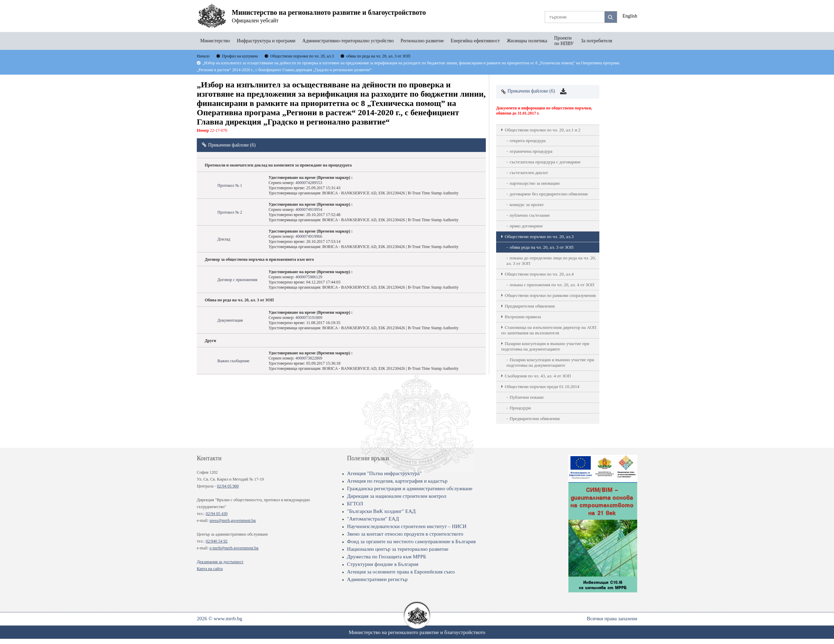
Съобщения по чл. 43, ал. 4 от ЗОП (538, 376)
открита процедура (528, 141)
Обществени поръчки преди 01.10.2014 (542, 387)
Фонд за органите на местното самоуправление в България (411, 541)
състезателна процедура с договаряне (545, 162)
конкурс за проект (527, 205)
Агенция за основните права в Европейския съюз (401, 572)
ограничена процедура (531, 151)
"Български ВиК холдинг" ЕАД (381, 511)
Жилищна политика (527, 41)
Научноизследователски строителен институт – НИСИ (407, 526)
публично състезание (530, 215)
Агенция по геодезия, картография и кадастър (397, 481)
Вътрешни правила (523, 317)
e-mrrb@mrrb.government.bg (234, 548)
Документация (230, 320)
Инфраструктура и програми (266, 41)
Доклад (224, 239)
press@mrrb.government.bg (233, 520)
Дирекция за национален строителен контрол (397, 496)
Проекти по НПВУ (564, 41)
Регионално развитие (422, 41)
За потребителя (596, 41)
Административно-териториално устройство (348, 41)
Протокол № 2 (230, 212)
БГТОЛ (355, 504)
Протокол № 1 (230, 185)
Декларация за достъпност (220, 562)
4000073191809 (309, 318)
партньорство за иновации (534, 183)
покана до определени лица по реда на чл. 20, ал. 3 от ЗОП (551, 261)
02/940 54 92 (217, 541)
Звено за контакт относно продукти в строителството (405, 534)
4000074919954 (309, 210)
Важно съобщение (233, 361)
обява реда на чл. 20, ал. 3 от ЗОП (542, 247)
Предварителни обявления (530, 306)
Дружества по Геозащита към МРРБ (387, 557)
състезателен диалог (529, 173)
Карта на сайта (210, 569)
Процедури (520, 408)
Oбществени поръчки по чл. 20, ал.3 (539, 237)
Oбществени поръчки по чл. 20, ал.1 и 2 (543, 130)
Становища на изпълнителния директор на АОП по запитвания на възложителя (549, 330)
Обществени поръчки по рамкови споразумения (550, 295)
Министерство (215, 41)
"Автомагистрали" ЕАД (373, 519)
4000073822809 (309, 358)
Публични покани (526, 397)
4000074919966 (309, 236)
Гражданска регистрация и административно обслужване (410, 489)
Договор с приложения (237, 280)
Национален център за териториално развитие (398, 549)
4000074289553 (309, 183)
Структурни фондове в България (383, 564)
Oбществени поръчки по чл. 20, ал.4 (539, 274)
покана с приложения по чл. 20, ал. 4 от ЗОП (552, 285)
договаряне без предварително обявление (549, 194)
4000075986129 (309, 277)
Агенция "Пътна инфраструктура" (384, 473)
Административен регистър (377, 579)
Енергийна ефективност (475, 41)
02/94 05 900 (228, 486)
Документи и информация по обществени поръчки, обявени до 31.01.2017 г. (544, 111)
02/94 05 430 (217, 514)
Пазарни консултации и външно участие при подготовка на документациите (545, 346)
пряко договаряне (526, 226)
